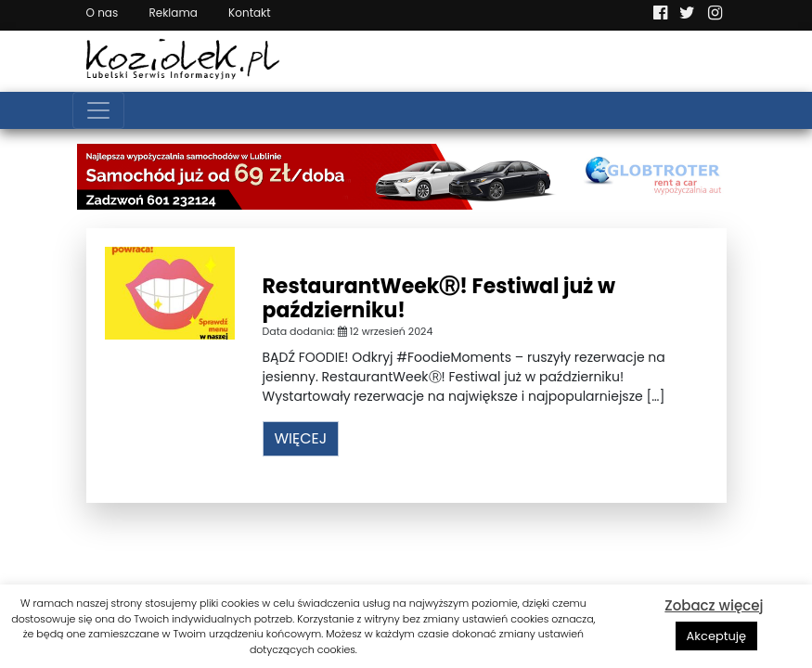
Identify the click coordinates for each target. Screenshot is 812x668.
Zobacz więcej (714, 605)
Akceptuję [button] (717, 636)
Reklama (173, 13)
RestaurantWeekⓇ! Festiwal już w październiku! (439, 298)
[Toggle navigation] (98, 110)
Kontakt (250, 13)
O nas (103, 13)
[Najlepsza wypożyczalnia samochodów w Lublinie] (406, 175)
